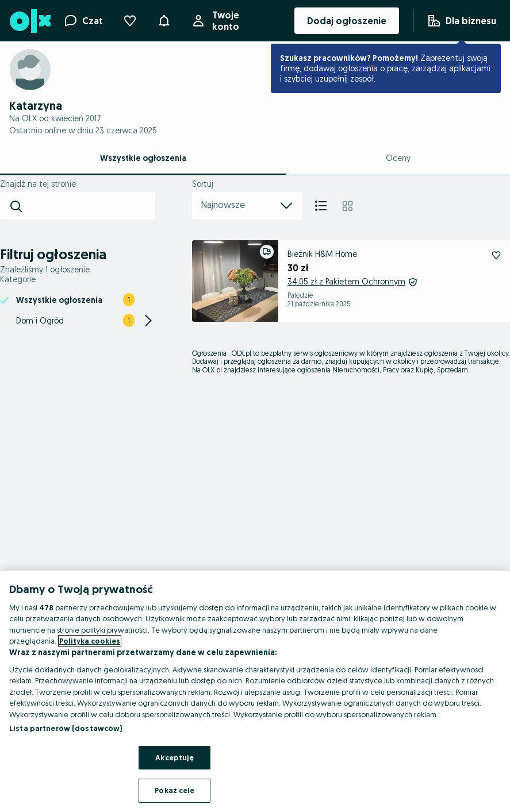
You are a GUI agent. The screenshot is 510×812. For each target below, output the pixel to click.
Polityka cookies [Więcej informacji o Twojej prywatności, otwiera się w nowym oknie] (90, 641)
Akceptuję (175, 757)
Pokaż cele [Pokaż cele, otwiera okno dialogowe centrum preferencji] (175, 790)
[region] (255, 691)
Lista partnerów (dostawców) (66, 728)
